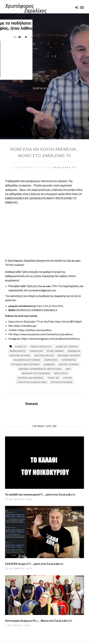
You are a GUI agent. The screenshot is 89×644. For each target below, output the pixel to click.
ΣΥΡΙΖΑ (68, 378)
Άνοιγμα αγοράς (20, 355)
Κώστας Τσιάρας (69, 364)
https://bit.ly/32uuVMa (50, 306)
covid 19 (21, 347)
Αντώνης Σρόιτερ (69, 355)
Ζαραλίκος (51, 360)
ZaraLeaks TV (64, 167)
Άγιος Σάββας (55, 351)
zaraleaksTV (18, 351)
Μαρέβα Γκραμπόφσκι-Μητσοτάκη (40, 369)
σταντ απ (53, 378)
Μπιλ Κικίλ (61, 373)
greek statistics (41, 347)
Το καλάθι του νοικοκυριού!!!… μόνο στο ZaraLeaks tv (40, 494)
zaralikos (36, 351)
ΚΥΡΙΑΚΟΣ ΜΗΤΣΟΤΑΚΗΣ (25, 364)
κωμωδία (49, 364)
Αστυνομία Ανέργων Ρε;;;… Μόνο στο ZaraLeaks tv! (39, 621)
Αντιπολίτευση (44, 355)
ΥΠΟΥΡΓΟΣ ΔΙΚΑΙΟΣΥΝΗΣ (32, 382)
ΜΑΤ (68, 369)
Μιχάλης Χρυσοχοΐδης (36, 373)
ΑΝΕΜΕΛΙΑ (74, 351)
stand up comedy (67, 347)
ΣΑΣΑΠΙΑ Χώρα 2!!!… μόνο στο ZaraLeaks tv (34, 564)
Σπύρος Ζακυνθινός (31, 378)
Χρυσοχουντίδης (62, 382)
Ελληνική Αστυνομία (27, 360)
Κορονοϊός (69, 360)
